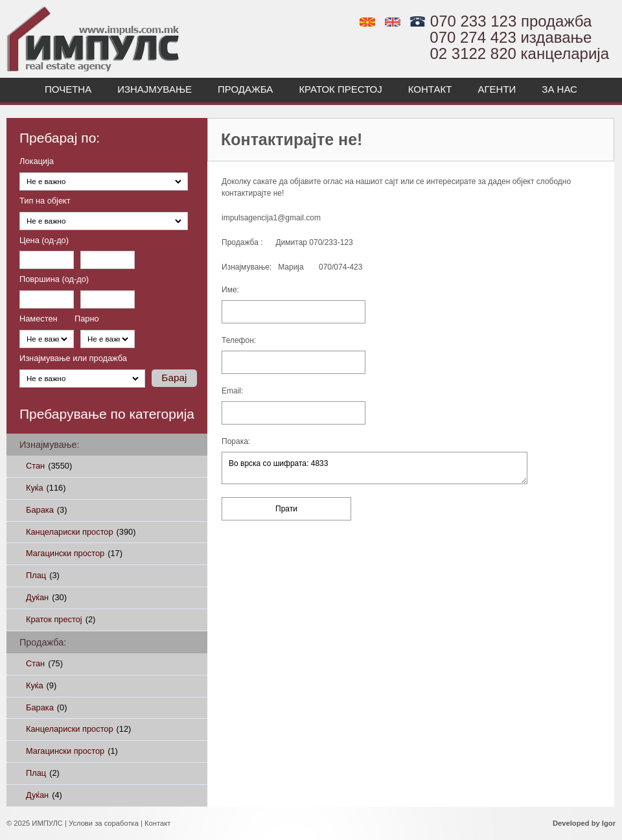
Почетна (68, 89)
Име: (230, 290)
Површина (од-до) (54, 280)
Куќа (46, 488)
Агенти (497, 89)
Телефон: (239, 341)
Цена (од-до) (44, 241)
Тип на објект (45, 201)
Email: (232, 391)
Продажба (245, 89)
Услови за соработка (104, 823)
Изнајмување (155, 89)
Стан (49, 466)
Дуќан (46, 597)
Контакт (430, 89)
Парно (87, 319)
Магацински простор (74, 553)
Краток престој (340, 89)
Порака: (236, 442)
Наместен (39, 319)
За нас (559, 89)
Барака (46, 510)
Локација (37, 162)
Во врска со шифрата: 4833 (374, 468)
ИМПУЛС (47, 823)
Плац (43, 575)
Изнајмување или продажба (73, 359)
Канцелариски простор (81, 532)
